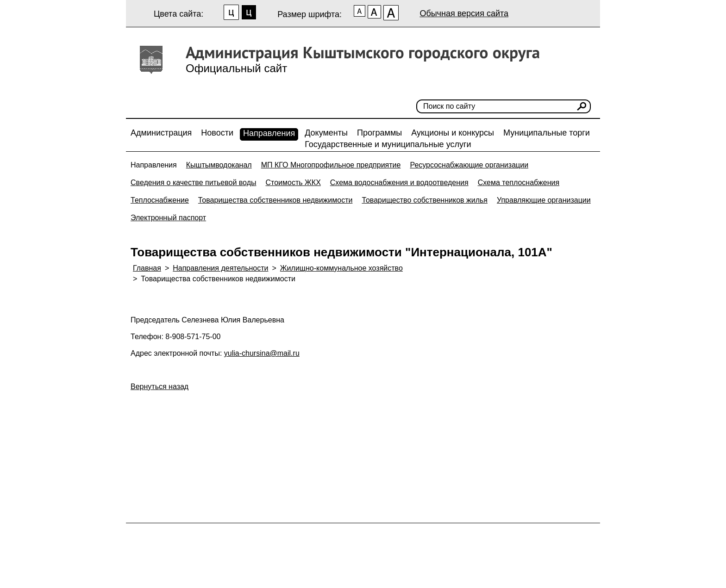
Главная (147, 268)
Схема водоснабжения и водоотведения (399, 183)
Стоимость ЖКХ (293, 183)
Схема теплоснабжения (519, 183)
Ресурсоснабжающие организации (469, 165)
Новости (217, 133)
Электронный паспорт (168, 218)
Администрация (161, 133)
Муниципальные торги (547, 133)
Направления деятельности (220, 268)
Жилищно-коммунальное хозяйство (341, 268)
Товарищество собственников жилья (425, 200)
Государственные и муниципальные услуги (388, 144)
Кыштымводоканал (219, 165)
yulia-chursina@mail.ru (262, 353)
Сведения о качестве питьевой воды (193, 183)
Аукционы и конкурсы (453, 133)
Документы (326, 133)
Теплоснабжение (160, 200)
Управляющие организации (544, 200)
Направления (269, 133)
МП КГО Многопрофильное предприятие (331, 165)
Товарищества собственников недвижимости (275, 200)
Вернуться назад (160, 387)
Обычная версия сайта (464, 13)
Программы (379, 133)
